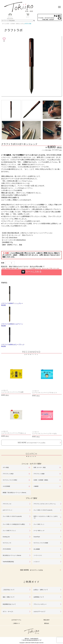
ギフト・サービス (8, 612)
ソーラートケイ (38, 555)
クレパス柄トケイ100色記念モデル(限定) (14, 524)
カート (28, 17)
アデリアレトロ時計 (8, 474)
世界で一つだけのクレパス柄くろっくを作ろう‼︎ (46, 517)
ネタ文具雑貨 (6, 486)
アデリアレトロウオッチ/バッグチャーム (45, 504)
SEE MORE (31, 443)
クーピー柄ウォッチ (39, 531)
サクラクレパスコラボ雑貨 (41, 543)
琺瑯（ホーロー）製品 (40, 467)
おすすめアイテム (16, 620)
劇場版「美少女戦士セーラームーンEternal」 (15, 493)
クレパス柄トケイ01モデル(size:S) (43, 510)
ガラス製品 (6, 467)
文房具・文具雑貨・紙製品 (13, 24)
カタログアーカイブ (39, 612)
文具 (22, 24)
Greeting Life (6, 537)
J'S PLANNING (7, 549)
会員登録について (39, 597)
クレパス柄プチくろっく (9, 531)
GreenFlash (37, 537)
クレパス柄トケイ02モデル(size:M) (12, 516)
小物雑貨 (36, 486)
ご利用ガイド (16, 623)
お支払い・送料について (41, 590)
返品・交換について (9, 597)
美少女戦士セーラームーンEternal (12, 555)
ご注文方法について (9, 590)
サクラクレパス (7, 543)
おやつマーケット (8, 510)
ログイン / (10, 17)
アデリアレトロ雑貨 (39, 474)
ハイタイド (37, 562)
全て (3, 24)
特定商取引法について (9, 604)
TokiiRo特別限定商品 (8, 562)
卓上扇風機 (37, 549)
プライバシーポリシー (40, 604)
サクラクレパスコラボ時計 (10, 480)
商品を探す (47, 620)
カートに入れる (32, 272)
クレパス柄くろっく (39, 524)
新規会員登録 (10, 19)
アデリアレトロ (7, 504)
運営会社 (47, 623)
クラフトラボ (28, 24)
